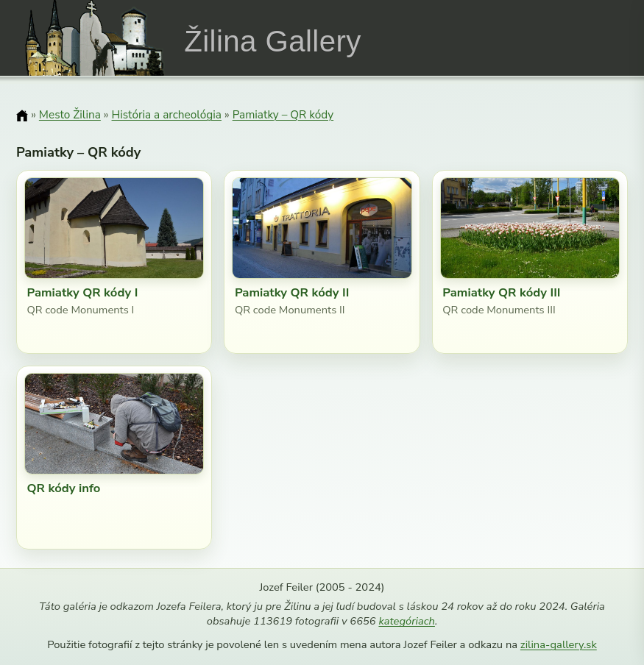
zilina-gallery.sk (559, 644)
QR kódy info (63, 488)
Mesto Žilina (70, 114)
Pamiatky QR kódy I (82, 292)
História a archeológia (167, 114)
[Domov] (22, 115)
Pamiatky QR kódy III (501, 292)
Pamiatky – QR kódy (283, 114)
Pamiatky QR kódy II (292, 292)
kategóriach (406, 621)
